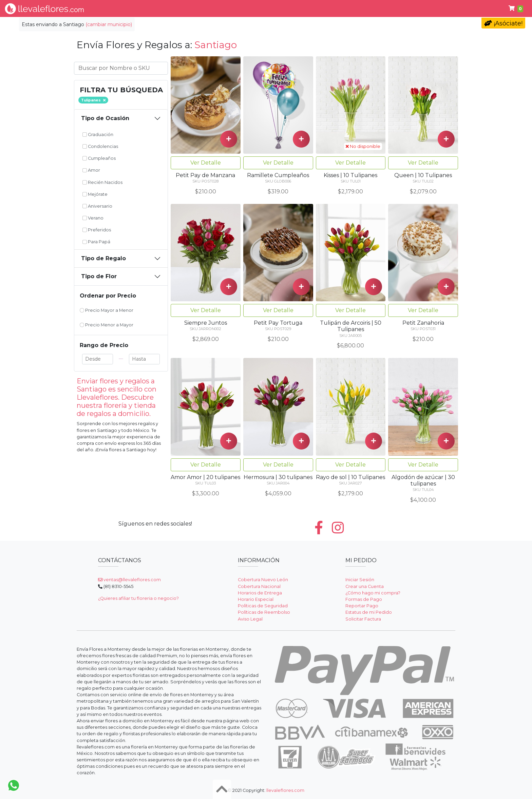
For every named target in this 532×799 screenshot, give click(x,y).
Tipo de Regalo (103, 258)
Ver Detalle (206, 163)
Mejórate (95, 194)
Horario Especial (256, 599)
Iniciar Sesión (360, 580)
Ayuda (409, 8)
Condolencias (326, 8)
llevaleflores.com (285, 790)
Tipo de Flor (195, 8)
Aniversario (97, 206)
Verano (93, 218)
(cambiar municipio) (109, 24)
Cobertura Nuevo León (263, 580)
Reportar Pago (362, 606)
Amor (91, 170)
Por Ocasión (242, 8)
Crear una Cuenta (365, 586)
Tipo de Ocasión (105, 118)
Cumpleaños (99, 158)
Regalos (283, 8)
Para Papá (372, 8)
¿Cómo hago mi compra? (373, 593)
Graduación (98, 135)
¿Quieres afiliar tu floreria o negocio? (138, 598)
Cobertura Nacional (259, 586)
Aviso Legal (250, 619)
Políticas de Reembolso (264, 612)
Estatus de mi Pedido (369, 612)
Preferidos (97, 230)
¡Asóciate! (503, 23)
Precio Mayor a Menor (107, 310)
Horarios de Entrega (260, 593)
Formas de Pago (364, 599)
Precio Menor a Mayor (107, 325)
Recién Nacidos (102, 182)
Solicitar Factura (363, 619)
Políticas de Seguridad (263, 606)
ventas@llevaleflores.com (129, 580)
